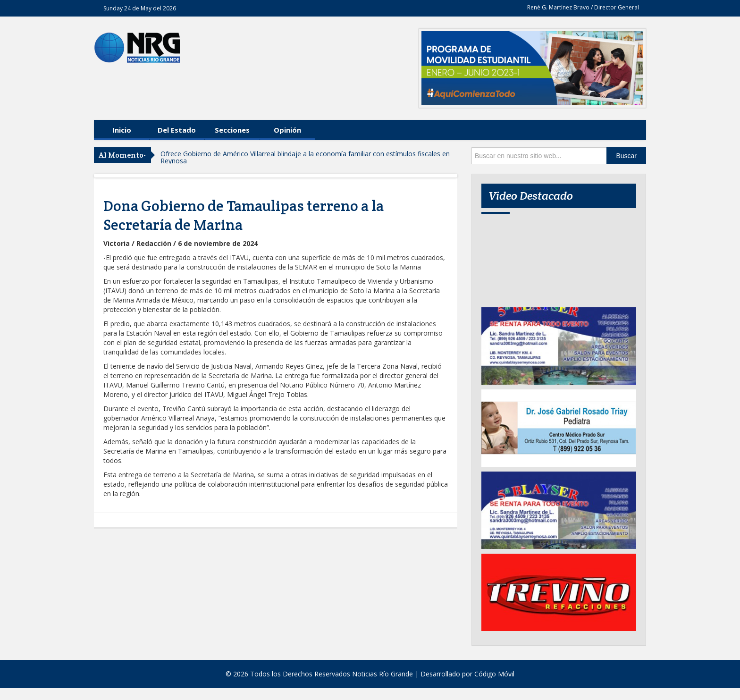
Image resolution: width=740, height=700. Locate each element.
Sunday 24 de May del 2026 (140, 8)
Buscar (626, 156)
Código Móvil (494, 674)
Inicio (122, 130)
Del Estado (177, 130)
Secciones (232, 130)
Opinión (287, 130)
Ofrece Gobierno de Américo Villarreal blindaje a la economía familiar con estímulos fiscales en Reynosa (305, 157)
